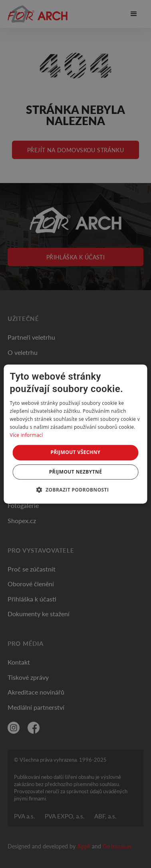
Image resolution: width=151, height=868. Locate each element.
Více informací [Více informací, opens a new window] (26, 435)
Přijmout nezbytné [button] (76, 472)
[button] (76, 490)
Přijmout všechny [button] (75, 452)
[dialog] (75, 434)
